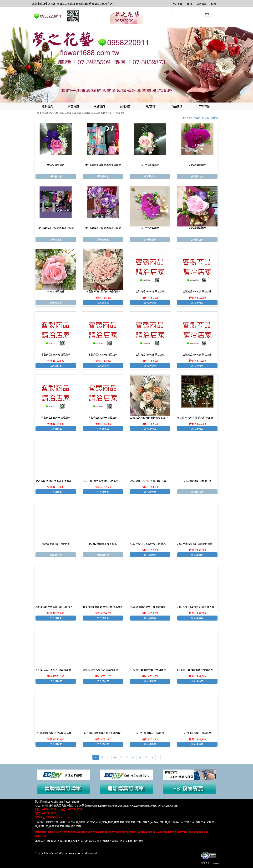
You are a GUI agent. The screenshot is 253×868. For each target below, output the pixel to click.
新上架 (197, 118)
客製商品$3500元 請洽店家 (150, 354)
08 (140, 757)
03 (108, 757)
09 (146, 757)
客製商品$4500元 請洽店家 (56, 418)
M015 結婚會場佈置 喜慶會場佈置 (103, 228)
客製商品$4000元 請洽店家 (197, 354)
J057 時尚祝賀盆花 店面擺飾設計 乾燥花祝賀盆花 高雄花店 (209, 544)
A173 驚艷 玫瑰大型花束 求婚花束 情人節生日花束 (109, 291)
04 (115, 757)
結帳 (214, 4)
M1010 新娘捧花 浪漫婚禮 (197, 481)
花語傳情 (177, 106)
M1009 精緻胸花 (56, 291)
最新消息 (125, 106)
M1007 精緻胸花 (150, 228)
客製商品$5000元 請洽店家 (103, 418)
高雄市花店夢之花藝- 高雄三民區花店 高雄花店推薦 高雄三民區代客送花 (74, 4)
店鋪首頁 (47, 106)
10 (152, 757)
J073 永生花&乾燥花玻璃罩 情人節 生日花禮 (201, 607)
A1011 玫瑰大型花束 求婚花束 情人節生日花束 (60, 607)
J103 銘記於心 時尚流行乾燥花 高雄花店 (151, 418)
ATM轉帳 (204, 106)
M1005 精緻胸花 (150, 165)
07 (133, 757)
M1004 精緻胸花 (56, 165)
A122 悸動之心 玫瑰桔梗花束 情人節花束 (151, 544)
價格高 (206, 118)
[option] (126, 65)
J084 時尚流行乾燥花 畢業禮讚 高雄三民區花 (59, 670)
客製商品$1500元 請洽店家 (150, 291)
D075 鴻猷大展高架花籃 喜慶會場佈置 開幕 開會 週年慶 (159, 607)
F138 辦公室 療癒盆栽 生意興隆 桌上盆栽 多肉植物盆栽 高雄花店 (212, 670)
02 (102, 757)
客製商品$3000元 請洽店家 (103, 354)
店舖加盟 (202, 4)
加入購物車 (103, 303)
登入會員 (177, 4)
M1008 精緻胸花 (197, 228)
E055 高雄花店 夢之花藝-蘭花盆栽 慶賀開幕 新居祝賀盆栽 (161, 481)
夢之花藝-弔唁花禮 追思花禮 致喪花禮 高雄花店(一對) (206, 418)
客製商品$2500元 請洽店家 (56, 354)
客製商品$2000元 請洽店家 (197, 291)
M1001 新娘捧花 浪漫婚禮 (150, 733)
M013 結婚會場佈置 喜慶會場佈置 (103, 165)
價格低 (214, 118)
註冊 (189, 4)
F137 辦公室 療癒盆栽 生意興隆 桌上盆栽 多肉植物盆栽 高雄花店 (164, 670)
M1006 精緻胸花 (197, 165)
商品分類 (73, 106)
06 (127, 757)
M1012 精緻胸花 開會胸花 (103, 544)
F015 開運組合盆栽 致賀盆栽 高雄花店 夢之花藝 (61, 733)
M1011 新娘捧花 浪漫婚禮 (56, 544)
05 (121, 757)
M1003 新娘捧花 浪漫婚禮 (197, 733)
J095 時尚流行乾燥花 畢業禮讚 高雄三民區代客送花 (110, 670)
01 (96, 757)
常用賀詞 (151, 106)
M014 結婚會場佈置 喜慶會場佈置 (56, 228)
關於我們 (99, 106)
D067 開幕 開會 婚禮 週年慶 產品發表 (103, 607)
